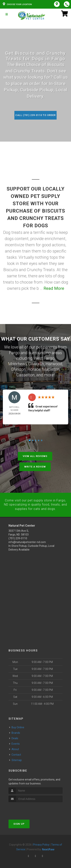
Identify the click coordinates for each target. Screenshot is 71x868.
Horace (34, 369)
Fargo (14, 353)
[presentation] (29, 808)
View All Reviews (35, 455)
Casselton (25, 374)
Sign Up (19, 823)
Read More (54, 288)
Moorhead (17, 363)
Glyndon (18, 369)
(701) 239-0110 (18, 537)
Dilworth (36, 363)
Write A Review (35, 466)
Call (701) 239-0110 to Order (36, 115)
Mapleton (51, 369)
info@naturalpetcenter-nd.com (27, 541)
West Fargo (44, 358)
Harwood (54, 363)
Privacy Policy (41, 843)
